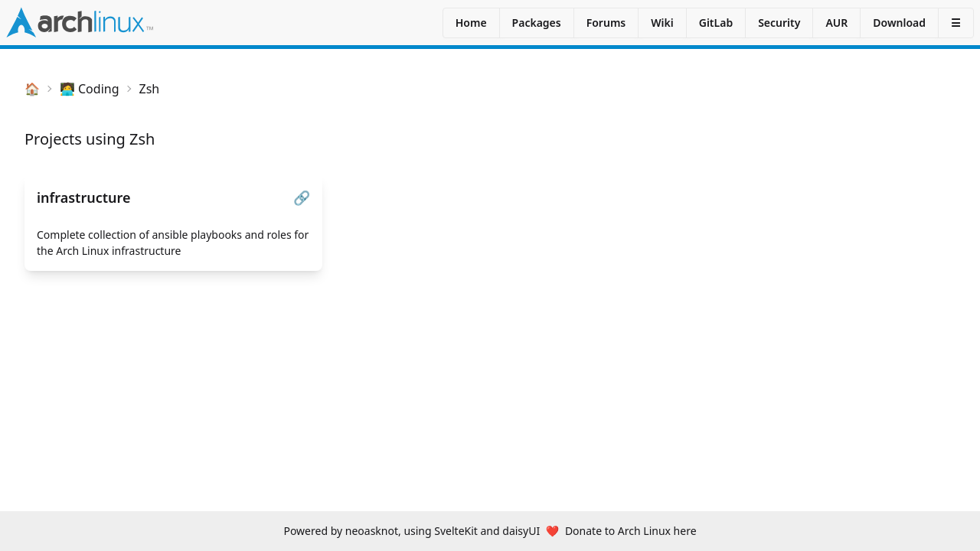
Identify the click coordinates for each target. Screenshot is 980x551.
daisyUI (521, 531)
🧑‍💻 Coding (90, 89)
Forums (606, 23)
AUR (836, 23)
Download (899, 23)
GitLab (716, 23)
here (685, 531)
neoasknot (372, 531)
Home (471, 23)
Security (779, 23)
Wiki (662, 23)
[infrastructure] (173, 223)
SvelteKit (456, 531)
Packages (537, 23)
